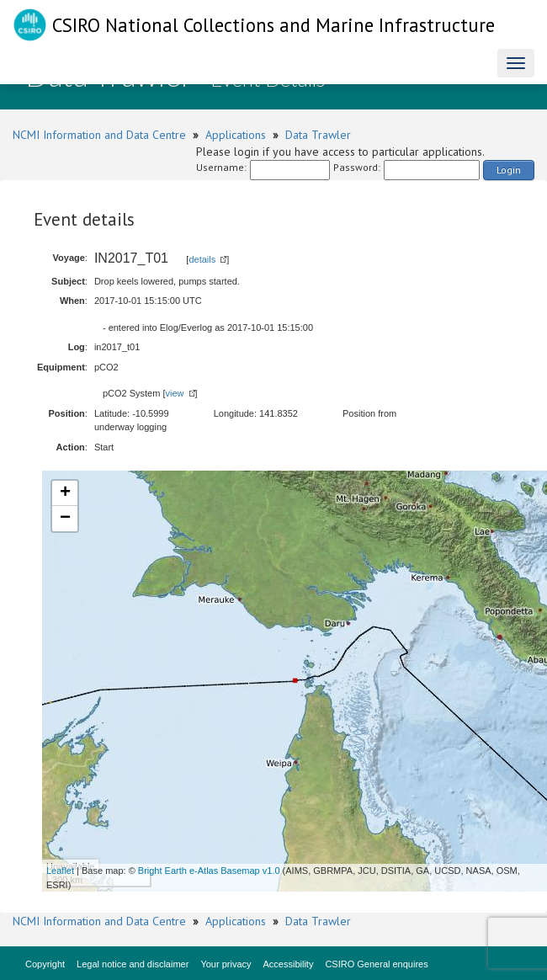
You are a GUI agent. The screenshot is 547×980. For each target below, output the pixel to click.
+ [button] (65, 493)
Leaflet (60, 871)
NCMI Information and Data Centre (99, 135)
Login (509, 170)
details (202, 259)
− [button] (65, 519)
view (174, 393)
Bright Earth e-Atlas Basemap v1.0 (209, 871)
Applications (236, 135)
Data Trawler (318, 135)
